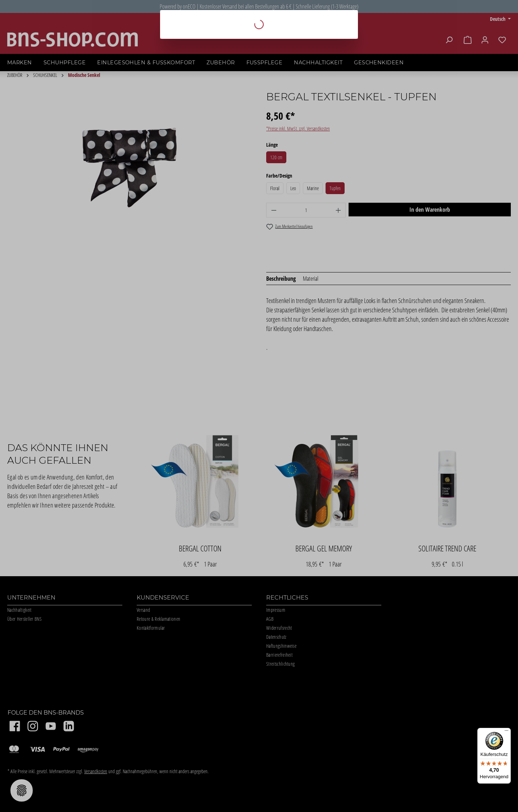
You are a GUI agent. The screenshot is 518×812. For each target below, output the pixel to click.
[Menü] (506, 732)
